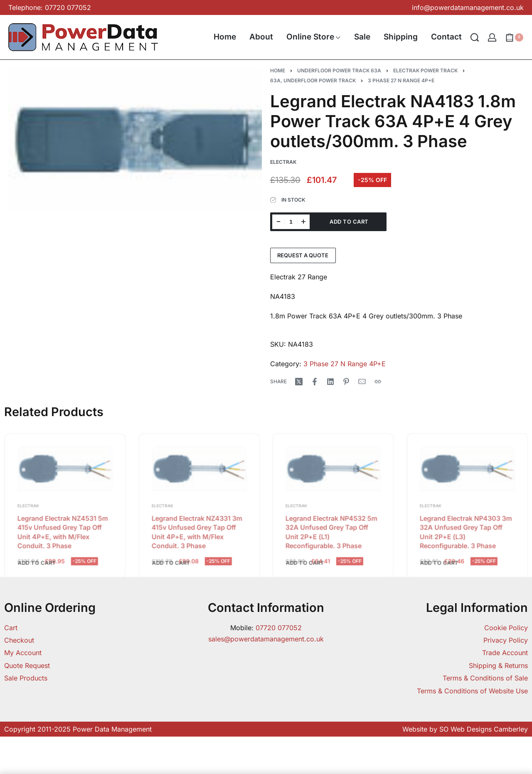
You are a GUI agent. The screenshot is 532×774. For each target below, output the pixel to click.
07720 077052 (279, 628)
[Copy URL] (378, 382)
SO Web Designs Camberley (484, 729)
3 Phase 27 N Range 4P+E (401, 80)
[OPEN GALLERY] (135, 140)
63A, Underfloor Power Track (313, 80)
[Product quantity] (291, 222)
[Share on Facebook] (315, 382)
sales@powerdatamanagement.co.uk (266, 639)
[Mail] (362, 382)
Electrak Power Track (425, 70)
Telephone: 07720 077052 (50, 7)
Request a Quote (303, 255)
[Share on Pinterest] (346, 382)
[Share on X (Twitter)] (299, 382)
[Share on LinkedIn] (330, 382)
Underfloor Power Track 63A (339, 70)
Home (278, 70)
